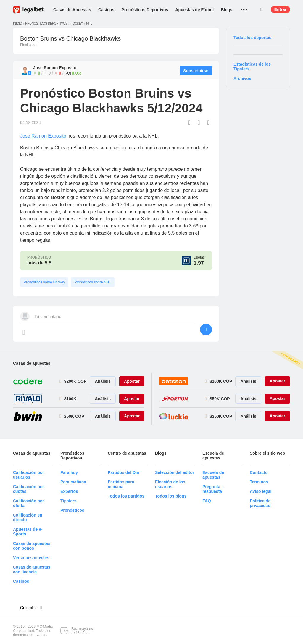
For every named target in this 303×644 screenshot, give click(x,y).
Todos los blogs (171, 496)
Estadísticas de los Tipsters (252, 67)
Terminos (259, 482)
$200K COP (75, 381)
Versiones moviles (31, 558)
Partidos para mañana (121, 484)
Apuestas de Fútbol (194, 10)
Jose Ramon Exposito (43, 136)
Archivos (242, 78)
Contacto (259, 472)
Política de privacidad (260, 503)
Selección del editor (175, 472)
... (244, 7)
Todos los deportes (252, 38)
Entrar (280, 9)
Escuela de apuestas (213, 475)
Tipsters (68, 501)
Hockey (77, 24)
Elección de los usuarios (170, 484)
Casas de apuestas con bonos (32, 546)
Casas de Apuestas (72, 10)
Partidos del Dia (123, 472)
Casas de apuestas (32, 363)
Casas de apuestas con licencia (32, 569)
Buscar (261, 9)
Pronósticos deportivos (46, 24)
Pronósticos (72, 510)
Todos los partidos (126, 496)
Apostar (132, 381)
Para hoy (69, 472)
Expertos (69, 491)
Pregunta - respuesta (213, 489)
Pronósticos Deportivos (145, 10)
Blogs (227, 10)
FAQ (207, 501)
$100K (70, 399)
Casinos (106, 10)
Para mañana (73, 482)
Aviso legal (261, 491)
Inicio (18, 24)
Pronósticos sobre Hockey (44, 282)
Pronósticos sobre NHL (92, 282)
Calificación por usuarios (29, 475)
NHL (89, 24)
